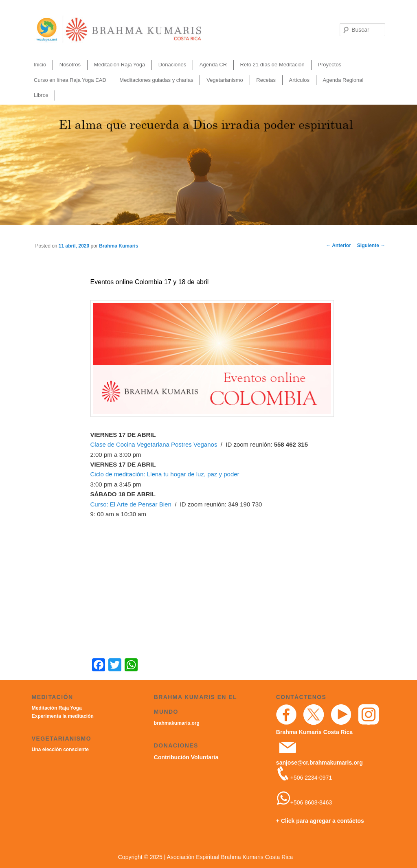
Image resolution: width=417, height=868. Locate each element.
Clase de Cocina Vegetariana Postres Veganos (154, 444)
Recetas (266, 80)
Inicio (40, 65)
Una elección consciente (60, 750)
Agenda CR (213, 65)
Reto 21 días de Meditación (272, 65)
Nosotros (70, 65)
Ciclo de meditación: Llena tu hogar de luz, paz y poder (165, 474)
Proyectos (329, 65)
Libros (41, 95)
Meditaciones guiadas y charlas (156, 80)
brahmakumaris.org (177, 723)
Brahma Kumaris (119, 246)
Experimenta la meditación (63, 716)
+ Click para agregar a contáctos (320, 821)
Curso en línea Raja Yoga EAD (70, 80)
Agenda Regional (343, 80)
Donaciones (172, 65)
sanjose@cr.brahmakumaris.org (319, 763)
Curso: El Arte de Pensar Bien (131, 504)
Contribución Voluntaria (186, 757)
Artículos (300, 80)
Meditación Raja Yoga (119, 65)
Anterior (338, 245)
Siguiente (371, 245)
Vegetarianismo (225, 80)
